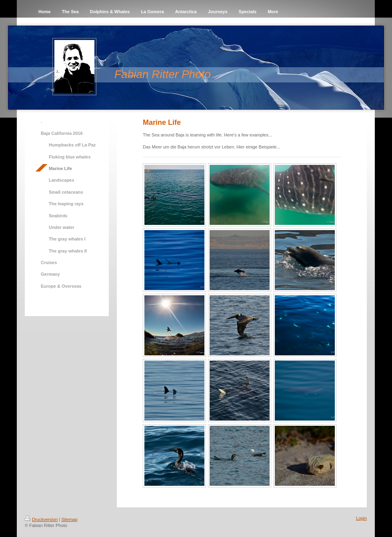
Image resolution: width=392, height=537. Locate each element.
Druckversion (41, 519)
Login (361, 518)
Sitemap (69, 519)
